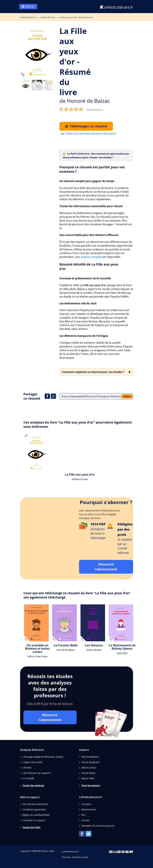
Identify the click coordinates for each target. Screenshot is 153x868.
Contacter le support (34, 820)
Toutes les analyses (33, 785)
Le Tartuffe (28, 778)
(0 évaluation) (95, 110)
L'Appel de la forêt (32, 762)
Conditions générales (34, 809)
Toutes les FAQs (31, 827)
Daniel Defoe (88, 773)
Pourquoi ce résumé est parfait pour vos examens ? (92, 169)
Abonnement (88, 809)
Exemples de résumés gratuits (98, 826)
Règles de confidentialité (36, 815)
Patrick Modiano (90, 757)
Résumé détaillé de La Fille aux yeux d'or (89, 267)
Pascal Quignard (90, 762)
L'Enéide (27, 768)
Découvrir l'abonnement (106, 567)
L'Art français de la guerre (37, 773)
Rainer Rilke (88, 778)
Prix (83, 815)
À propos (86, 804)
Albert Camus (89, 768)
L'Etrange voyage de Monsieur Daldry (43, 757)
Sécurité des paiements (35, 804)
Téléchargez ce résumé (86, 126)
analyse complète (91, 257)
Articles (85, 820)
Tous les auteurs (91, 785)
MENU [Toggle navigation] (28, 6)
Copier (127, 396)
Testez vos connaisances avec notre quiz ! (91, 133)
